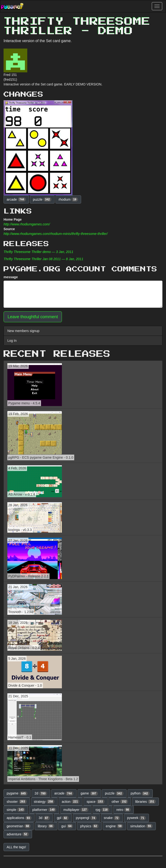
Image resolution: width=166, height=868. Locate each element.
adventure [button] (18, 834)
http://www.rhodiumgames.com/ (27, 224)
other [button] (120, 802)
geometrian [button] (19, 826)
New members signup (23, 331)
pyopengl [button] (86, 818)
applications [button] (19, 818)
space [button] (95, 802)
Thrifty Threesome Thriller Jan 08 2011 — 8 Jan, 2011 (43, 259)
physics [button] (89, 826)
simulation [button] (141, 826)
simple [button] (16, 810)
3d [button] (44, 818)
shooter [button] (17, 802)
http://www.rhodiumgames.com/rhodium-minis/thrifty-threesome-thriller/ (56, 234)
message (11, 277)
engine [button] (114, 826)
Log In (12, 341)
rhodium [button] (68, 199)
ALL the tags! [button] (16, 847)
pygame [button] (17, 794)
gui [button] (67, 826)
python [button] (140, 794)
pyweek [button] (136, 818)
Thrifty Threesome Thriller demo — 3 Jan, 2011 (38, 252)
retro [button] (124, 810)
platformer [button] (44, 810)
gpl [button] (63, 818)
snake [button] (112, 818)
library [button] (46, 826)
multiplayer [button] (76, 810)
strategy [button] (44, 802)
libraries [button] (145, 802)
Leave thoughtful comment (33, 317)
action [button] (71, 802)
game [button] (89, 794)
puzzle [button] (42, 199)
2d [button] (41, 794)
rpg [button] (102, 810)
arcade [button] (16, 199)
